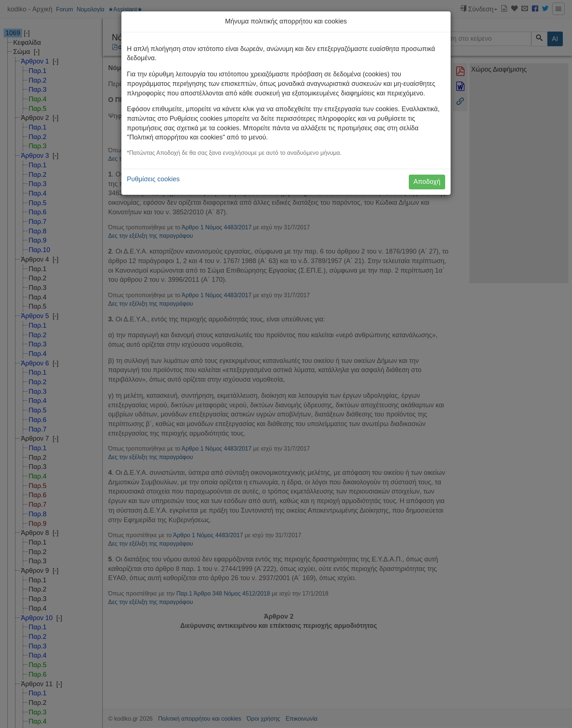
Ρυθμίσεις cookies (153, 179)
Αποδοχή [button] (427, 182)
